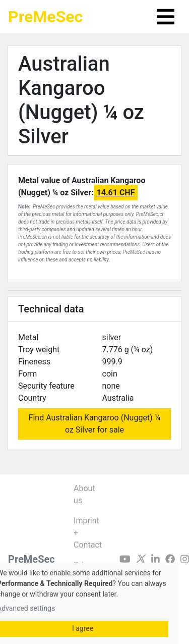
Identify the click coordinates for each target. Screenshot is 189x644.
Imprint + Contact (88, 533)
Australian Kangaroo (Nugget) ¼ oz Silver (81, 100)
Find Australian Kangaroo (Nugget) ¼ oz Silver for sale (95, 424)
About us (84, 494)
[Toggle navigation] (166, 17)
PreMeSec (45, 17)
